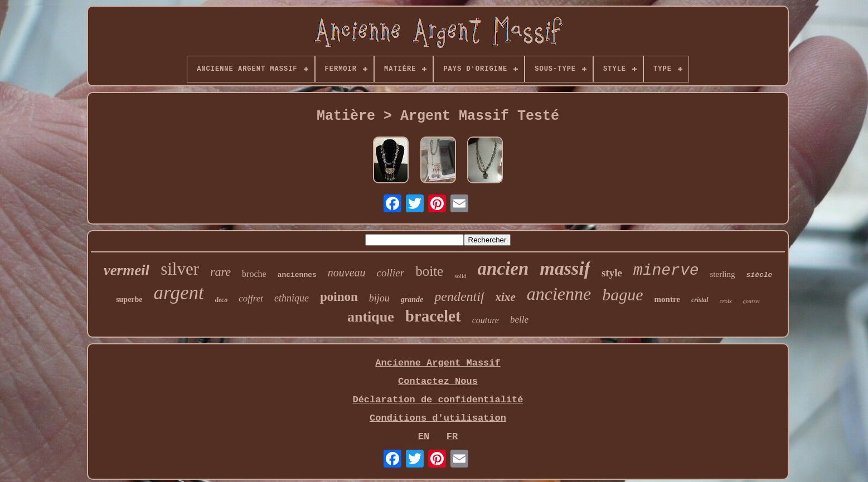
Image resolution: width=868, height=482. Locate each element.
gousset (751, 301)
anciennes (297, 275)
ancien (503, 269)
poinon (339, 297)
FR (452, 437)
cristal (700, 300)
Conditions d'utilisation (438, 418)
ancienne (559, 294)
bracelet (433, 316)
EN (424, 437)
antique (371, 317)
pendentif (459, 296)
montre (667, 299)
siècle (760, 275)
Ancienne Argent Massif (438, 363)
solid (460, 276)
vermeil (127, 270)
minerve (666, 271)
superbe (129, 300)
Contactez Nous (438, 381)
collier (391, 273)
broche (254, 274)
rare (220, 272)
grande (412, 300)
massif (565, 268)
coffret (251, 298)
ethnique (292, 298)
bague (622, 294)
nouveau (347, 272)
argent (179, 293)
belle (519, 320)
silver (180, 269)
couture (486, 320)
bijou (379, 298)
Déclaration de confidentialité (438, 400)
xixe (506, 297)
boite (429, 271)
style (612, 273)
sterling (723, 274)
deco (222, 300)
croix (726, 301)
